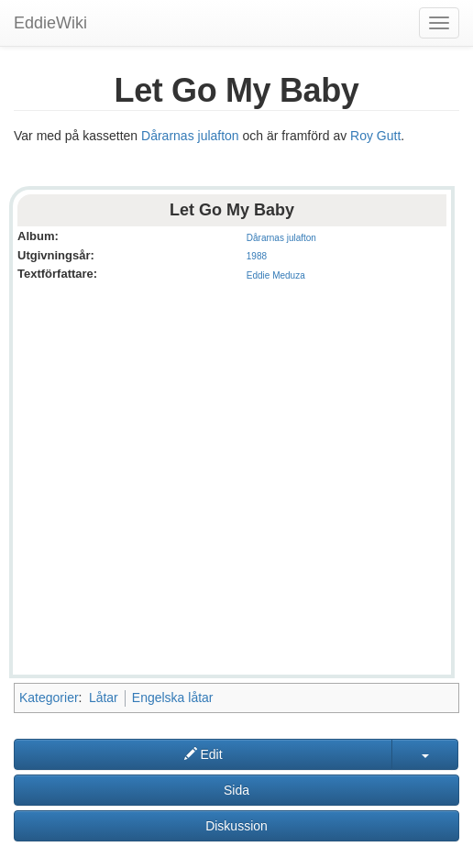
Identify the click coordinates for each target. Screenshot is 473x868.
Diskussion (236, 826)
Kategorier (49, 698)
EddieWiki (50, 23)
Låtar (104, 698)
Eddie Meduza (276, 275)
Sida (236, 790)
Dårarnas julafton (190, 136)
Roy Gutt (375, 136)
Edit (203, 754)
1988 (257, 256)
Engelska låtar (173, 698)
